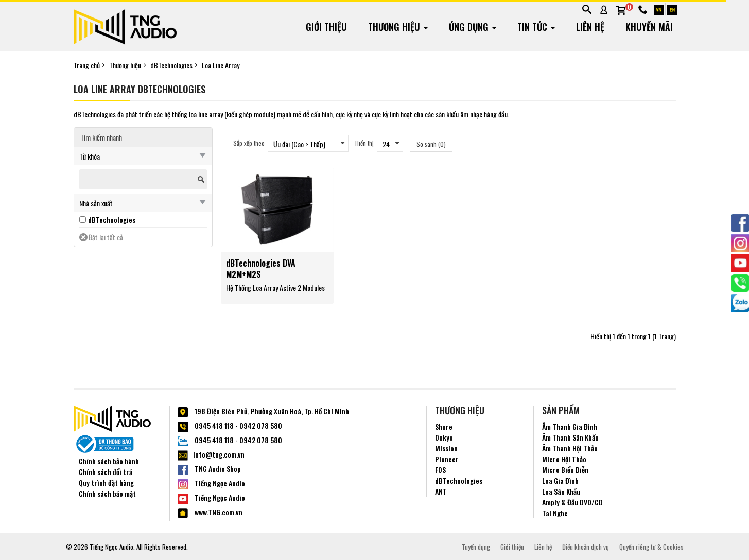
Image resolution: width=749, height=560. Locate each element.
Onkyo (444, 437)
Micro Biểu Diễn (565, 470)
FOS (440, 470)
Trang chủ (87, 65)
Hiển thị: (365, 143)
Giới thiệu (512, 547)
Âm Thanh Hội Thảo (570, 448)
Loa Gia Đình (560, 480)
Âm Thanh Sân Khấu (570, 437)
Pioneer (447, 459)
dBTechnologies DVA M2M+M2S (261, 269)
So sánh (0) (431, 144)
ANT (441, 491)
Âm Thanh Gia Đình (570, 426)
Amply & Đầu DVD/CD (572, 502)
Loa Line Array (221, 65)
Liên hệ (543, 547)
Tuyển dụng (476, 547)
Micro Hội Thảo (564, 459)
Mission (446, 448)
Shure (444, 426)
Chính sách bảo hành (109, 461)
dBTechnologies (171, 65)
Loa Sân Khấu (561, 491)
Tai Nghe (555, 513)
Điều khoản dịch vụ (586, 547)
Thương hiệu (125, 65)
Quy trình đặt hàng (106, 483)
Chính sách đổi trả (106, 472)
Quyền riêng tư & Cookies (651, 547)
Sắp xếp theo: (250, 143)
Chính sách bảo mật (107, 493)
